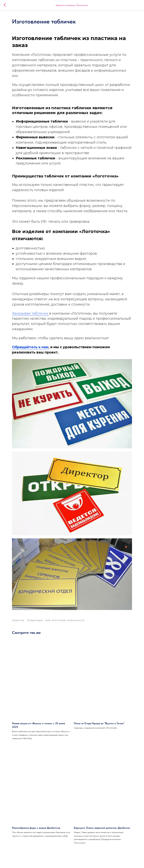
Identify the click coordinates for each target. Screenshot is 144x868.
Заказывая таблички (31, 313)
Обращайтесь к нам (30, 347)
